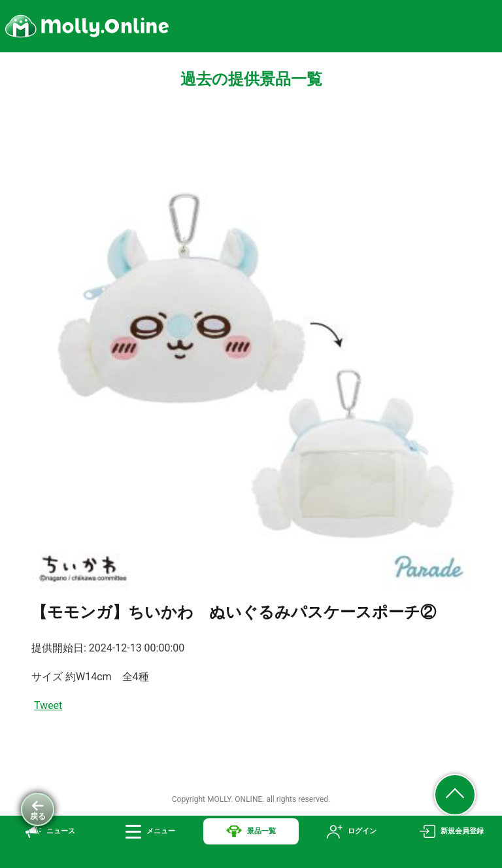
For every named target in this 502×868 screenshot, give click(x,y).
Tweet (48, 705)
